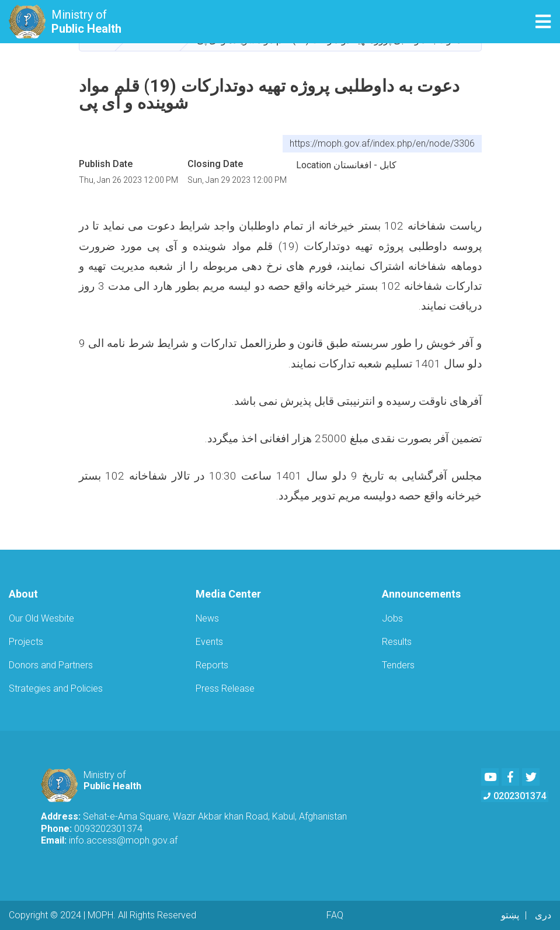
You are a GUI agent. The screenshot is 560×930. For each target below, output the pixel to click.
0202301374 (515, 796)
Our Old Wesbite (41, 618)
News (207, 618)
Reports (212, 665)
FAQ (335, 915)
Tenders (398, 665)
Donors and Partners (51, 665)
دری (543, 915)
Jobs (392, 618)
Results (397, 642)
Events (209, 642)
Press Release (225, 688)
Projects (26, 642)
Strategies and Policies (56, 688)
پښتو (510, 915)
